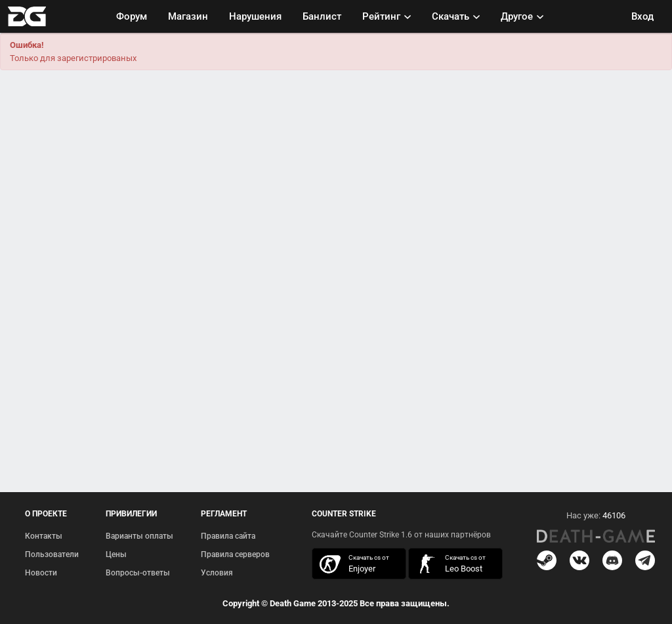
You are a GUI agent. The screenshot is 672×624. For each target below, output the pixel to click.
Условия (217, 573)
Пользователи (52, 554)
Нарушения (255, 16)
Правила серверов (235, 554)
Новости (41, 573)
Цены (116, 554)
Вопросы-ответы (138, 573)
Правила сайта (228, 536)
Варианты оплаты (139, 536)
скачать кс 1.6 (449, 564)
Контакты (44, 536)
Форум (132, 16)
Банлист (322, 16)
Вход (642, 16)
